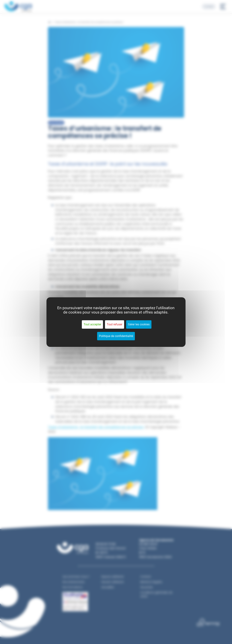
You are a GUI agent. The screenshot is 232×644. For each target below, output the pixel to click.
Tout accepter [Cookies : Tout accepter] (92, 324)
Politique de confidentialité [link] (116, 336)
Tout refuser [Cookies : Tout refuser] (115, 324)
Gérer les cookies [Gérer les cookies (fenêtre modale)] (139, 324)
